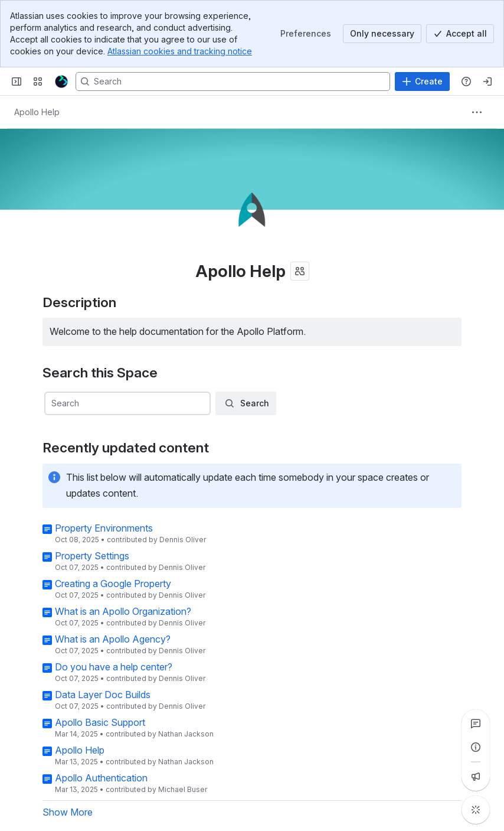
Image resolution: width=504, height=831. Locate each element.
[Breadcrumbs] (37, 112)
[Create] (422, 82)
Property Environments (104, 528)
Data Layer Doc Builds (103, 695)
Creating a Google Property (113, 584)
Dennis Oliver (183, 540)
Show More (68, 812)
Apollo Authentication (101, 778)
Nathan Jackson (186, 734)
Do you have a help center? (114, 667)
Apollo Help (80, 750)
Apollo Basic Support (100, 722)
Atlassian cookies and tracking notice (180, 51)
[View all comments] (476, 724)
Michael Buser (183, 789)
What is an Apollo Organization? (123, 611)
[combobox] (127, 404)
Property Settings (92, 556)
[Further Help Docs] (61, 82)
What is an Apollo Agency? (113, 639)
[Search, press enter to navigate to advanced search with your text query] (233, 82)
